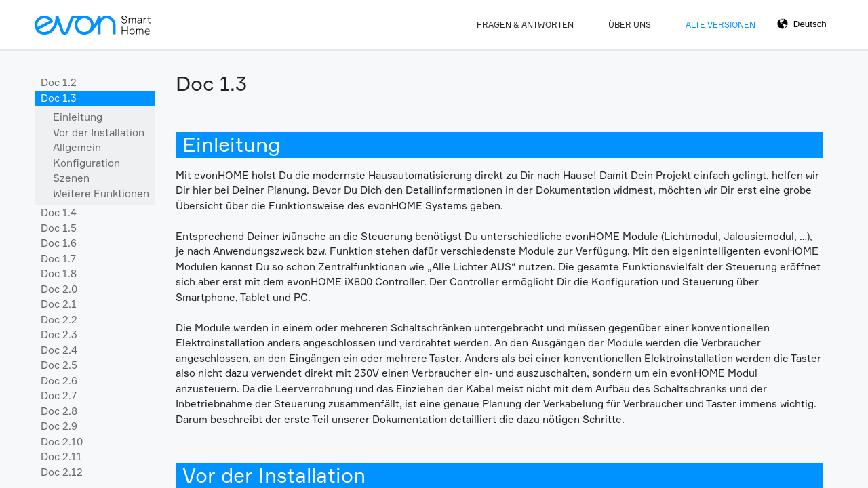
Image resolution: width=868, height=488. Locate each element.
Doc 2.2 (59, 320)
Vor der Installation (99, 133)
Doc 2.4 (59, 350)
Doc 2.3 (59, 334)
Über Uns (630, 25)
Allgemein (77, 147)
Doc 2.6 (59, 381)
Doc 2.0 (59, 289)
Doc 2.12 (62, 472)
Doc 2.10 (62, 442)
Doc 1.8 (59, 273)
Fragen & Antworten (525, 25)
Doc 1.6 (59, 243)
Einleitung (78, 117)
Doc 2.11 (61, 456)
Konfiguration (86, 163)
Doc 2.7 (59, 395)
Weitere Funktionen (101, 194)
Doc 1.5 (59, 228)
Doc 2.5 (59, 365)
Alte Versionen (721, 25)
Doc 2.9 (59, 426)
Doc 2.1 (59, 304)
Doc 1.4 (59, 212)
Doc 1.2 (59, 82)
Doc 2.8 (59, 411)
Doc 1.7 (58, 259)
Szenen (71, 178)
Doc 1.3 (59, 98)
